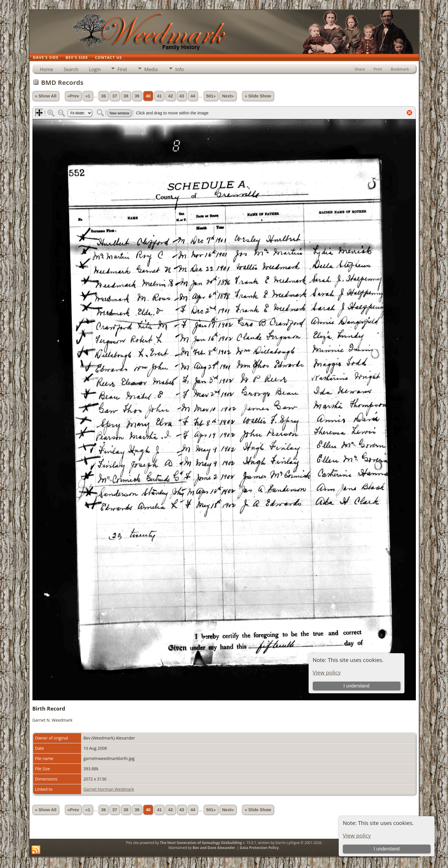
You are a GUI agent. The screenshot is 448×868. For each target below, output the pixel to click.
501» (211, 96)
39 (137, 96)
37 (115, 96)
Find (122, 69)
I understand (387, 849)
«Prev (73, 96)
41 (159, 96)
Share (360, 69)
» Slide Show (258, 96)
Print (378, 69)
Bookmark (400, 69)
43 (182, 96)
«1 (88, 96)
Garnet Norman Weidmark (109, 789)
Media (151, 69)
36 (103, 96)
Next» (228, 96)
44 (193, 96)
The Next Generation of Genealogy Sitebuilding (201, 843)
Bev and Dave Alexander (214, 848)
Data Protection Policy (259, 848)
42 (170, 96)
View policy (357, 835)
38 (126, 96)
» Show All (46, 96)
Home (47, 69)
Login (95, 69)
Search (71, 69)
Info (180, 69)
